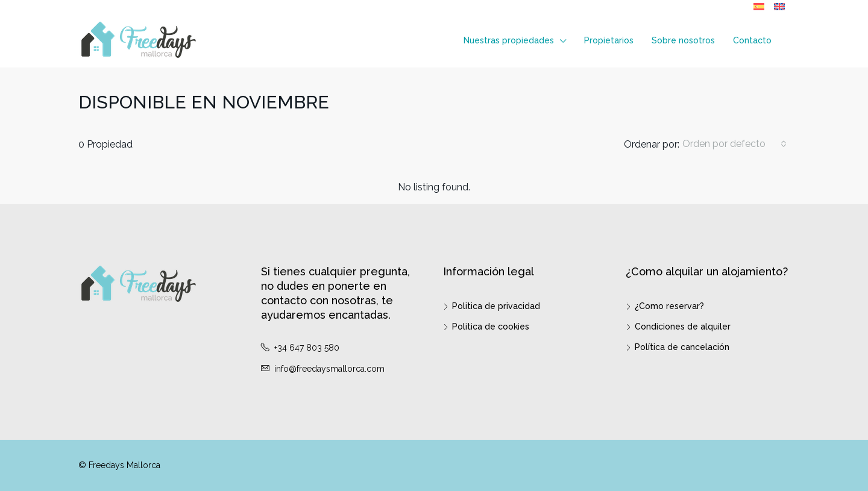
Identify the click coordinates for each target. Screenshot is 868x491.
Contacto (752, 40)
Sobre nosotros (683, 40)
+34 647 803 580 (307, 348)
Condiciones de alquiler (683, 327)
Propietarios (609, 40)
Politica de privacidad (496, 306)
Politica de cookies (491, 327)
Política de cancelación (682, 347)
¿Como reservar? (669, 306)
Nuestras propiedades (509, 40)
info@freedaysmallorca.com (329, 369)
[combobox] (734, 144)
